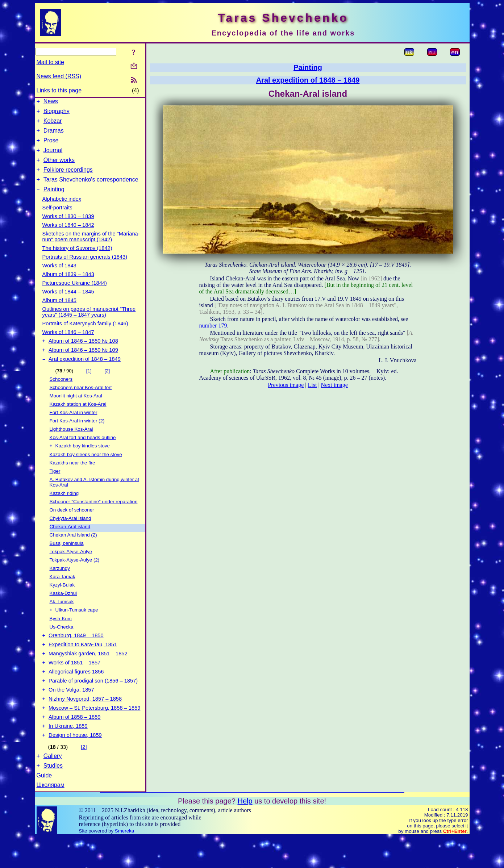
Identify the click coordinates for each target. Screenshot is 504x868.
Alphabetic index (62, 210)
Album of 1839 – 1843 (68, 285)
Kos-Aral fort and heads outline (83, 452)
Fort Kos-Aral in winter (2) (77, 435)
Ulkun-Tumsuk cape (77, 625)
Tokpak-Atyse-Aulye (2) (75, 575)
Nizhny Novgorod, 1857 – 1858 (85, 723)
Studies (53, 796)
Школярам (51, 816)
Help (245, 832)
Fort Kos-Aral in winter (74, 427)
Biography (57, 113)
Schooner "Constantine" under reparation (94, 516)
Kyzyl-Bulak (62, 600)
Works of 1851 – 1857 (74, 683)
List (313, 385)
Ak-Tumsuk (62, 616)
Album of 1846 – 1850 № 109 (83, 363)
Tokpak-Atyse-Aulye (71, 566)
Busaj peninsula (67, 558)
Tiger (55, 486)
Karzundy (60, 583)
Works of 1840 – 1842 (68, 236)
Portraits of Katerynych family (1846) (85, 334)
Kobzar (53, 124)
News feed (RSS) (59, 76)
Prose (51, 146)
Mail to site (50, 62)
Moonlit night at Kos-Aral (76, 410)
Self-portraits (57, 218)
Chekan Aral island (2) (73, 550)
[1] (89, 385)
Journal (53, 157)
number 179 (213, 325)
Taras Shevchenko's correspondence (91, 189)
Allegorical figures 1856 (76, 693)
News (51, 102)
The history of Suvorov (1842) (77, 259)
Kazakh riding (64, 508)
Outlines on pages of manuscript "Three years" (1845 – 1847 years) (89, 323)
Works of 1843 (59, 276)
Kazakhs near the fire (72, 478)
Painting (54, 200)
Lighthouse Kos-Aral (71, 443)
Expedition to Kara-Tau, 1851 (83, 662)
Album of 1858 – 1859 (74, 743)
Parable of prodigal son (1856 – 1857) (93, 703)
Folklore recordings (68, 178)
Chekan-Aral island (70, 541)
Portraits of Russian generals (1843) (85, 268)
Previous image (286, 385)
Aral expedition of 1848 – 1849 (85, 373)
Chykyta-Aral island (70, 533)
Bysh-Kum (61, 634)
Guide (44, 806)
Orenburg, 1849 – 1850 (76, 652)
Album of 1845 (60, 311)
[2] (107, 385)
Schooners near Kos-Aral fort (81, 402)
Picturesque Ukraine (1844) (75, 294)
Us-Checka (62, 642)
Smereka (124, 862)
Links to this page (59, 90)
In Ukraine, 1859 (68, 754)
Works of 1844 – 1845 (68, 302)
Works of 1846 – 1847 (68, 343)
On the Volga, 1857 (71, 713)
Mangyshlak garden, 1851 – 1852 (88, 672)
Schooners (61, 393)
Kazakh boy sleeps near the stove (86, 469)
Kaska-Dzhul (63, 608)
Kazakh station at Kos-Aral (78, 418)
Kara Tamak (63, 591)
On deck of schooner (72, 525)
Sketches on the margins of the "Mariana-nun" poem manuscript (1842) (91, 247)
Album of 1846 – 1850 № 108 (83, 353)
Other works (59, 168)
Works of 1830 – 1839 (68, 227)
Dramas (54, 135)
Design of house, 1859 (75, 764)
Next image (334, 385)
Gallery (53, 786)
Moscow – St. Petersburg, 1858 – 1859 (94, 733)
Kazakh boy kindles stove (83, 461)
